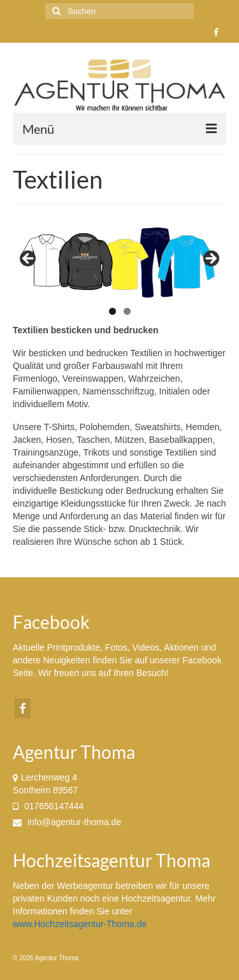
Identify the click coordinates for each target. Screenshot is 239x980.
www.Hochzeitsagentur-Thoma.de (80, 924)
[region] (119, 263)
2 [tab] (127, 311)
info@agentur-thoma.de (67, 822)
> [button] (210, 259)
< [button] (29, 259)
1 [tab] (112, 311)
